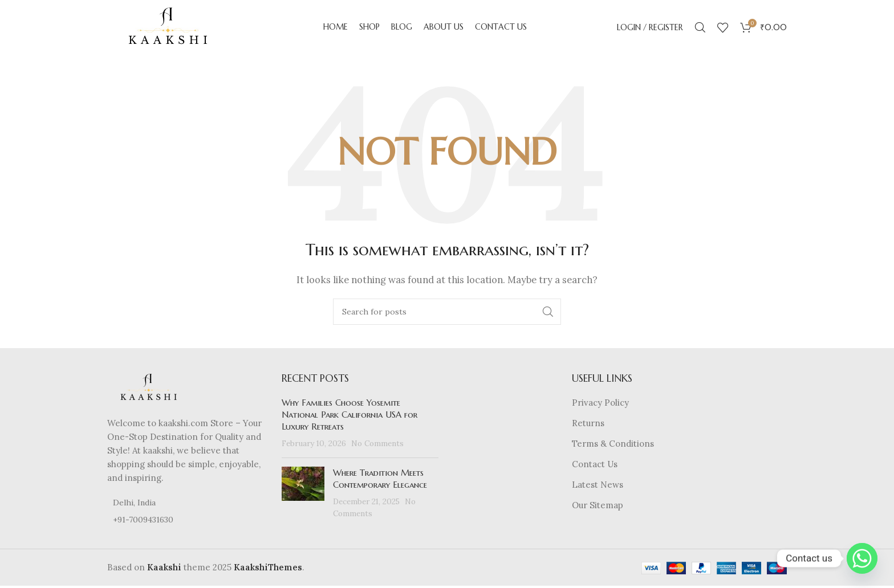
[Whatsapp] (862, 558)
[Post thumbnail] (303, 496)
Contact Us (595, 467)
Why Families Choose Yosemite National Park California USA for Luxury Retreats (350, 417)
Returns (588, 426)
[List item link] (186, 522)
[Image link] (150, 390)
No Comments (377, 446)
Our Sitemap (598, 508)
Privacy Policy (600, 405)
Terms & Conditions (613, 446)
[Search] (700, 28)
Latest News (598, 487)
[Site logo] (170, 28)
